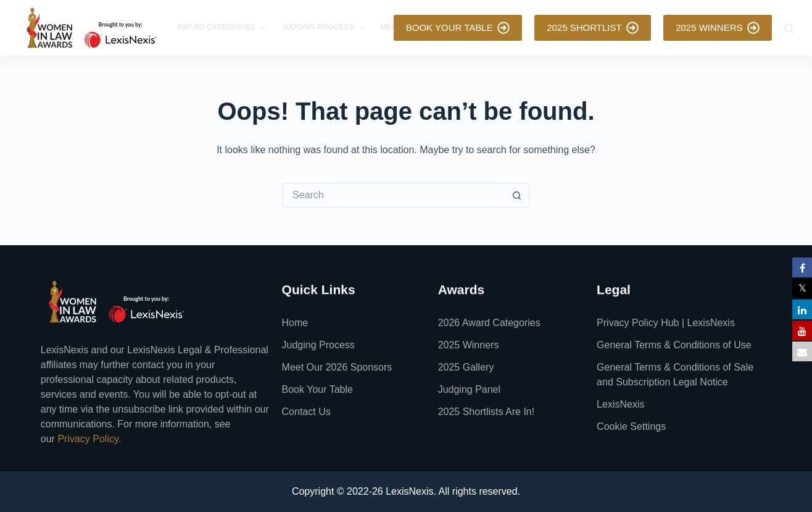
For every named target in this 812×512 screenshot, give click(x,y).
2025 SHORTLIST (593, 28)
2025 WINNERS (718, 28)
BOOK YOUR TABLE (458, 28)
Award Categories (224, 28)
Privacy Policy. (89, 439)
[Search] (789, 28)
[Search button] (517, 195)
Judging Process (325, 28)
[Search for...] (394, 195)
